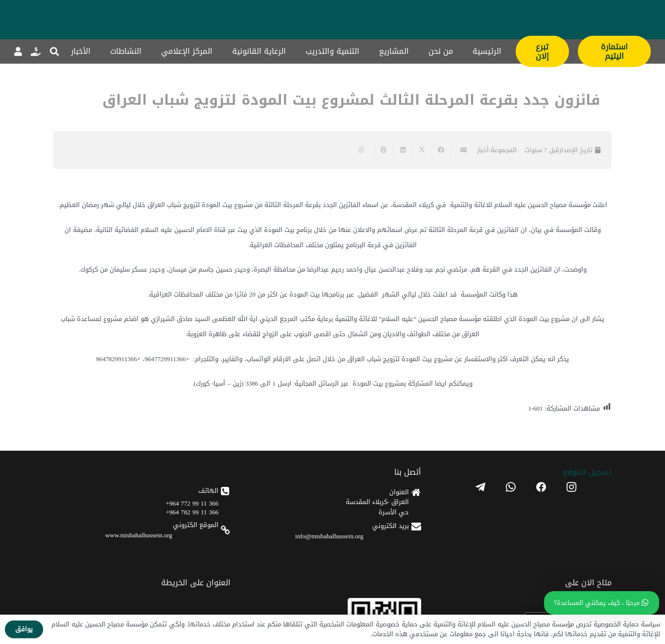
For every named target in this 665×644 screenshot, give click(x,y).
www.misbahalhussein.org (139, 535)
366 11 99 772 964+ (192, 503)
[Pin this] (384, 150)
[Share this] (441, 150)
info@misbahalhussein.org (329, 536)
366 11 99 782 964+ (192, 512)
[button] (55, 51)
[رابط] (36, 51)
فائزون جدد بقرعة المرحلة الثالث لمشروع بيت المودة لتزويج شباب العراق (351, 100)
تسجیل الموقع (587, 472)
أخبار (483, 150)
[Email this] (460, 150)
